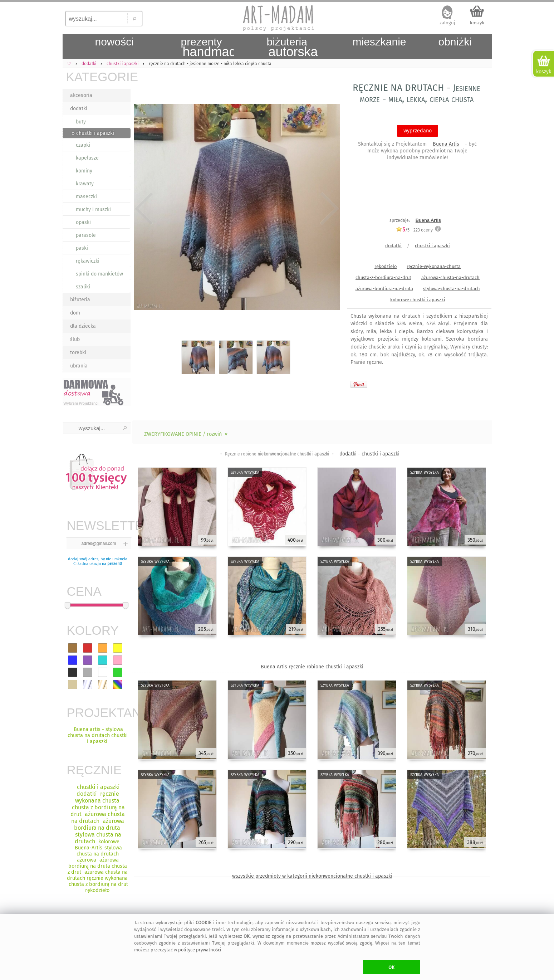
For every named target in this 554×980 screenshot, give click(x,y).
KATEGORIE (98, 77)
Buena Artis (446, 144)
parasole (86, 235)
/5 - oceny (414, 230)
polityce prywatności (200, 950)
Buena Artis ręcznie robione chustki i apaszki (312, 667)
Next (328, 208)
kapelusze (87, 158)
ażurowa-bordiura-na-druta (384, 289)
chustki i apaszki (432, 246)
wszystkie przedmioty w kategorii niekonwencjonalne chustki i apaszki (312, 876)
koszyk (477, 23)
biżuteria (80, 300)
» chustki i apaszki (93, 133)
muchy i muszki (93, 209)
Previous (144, 208)
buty (81, 122)
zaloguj (447, 23)
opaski (83, 222)
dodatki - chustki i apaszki (369, 454)
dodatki (79, 109)
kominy (84, 171)
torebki (78, 353)
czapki (83, 145)
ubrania (79, 366)
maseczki (86, 197)
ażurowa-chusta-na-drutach (450, 277)
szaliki (83, 287)
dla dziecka (83, 326)
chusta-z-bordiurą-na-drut (383, 277)
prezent (114, 564)
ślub (75, 339)
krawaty (85, 184)
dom (75, 313)
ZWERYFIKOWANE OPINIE (187, 434)
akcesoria (81, 95)
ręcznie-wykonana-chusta (434, 266)
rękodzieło (386, 266)
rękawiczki (88, 261)
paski (82, 248)
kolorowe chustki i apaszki (418, 300)
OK (391, 967)
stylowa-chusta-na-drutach (452, 289)
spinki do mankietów (99, 274)
